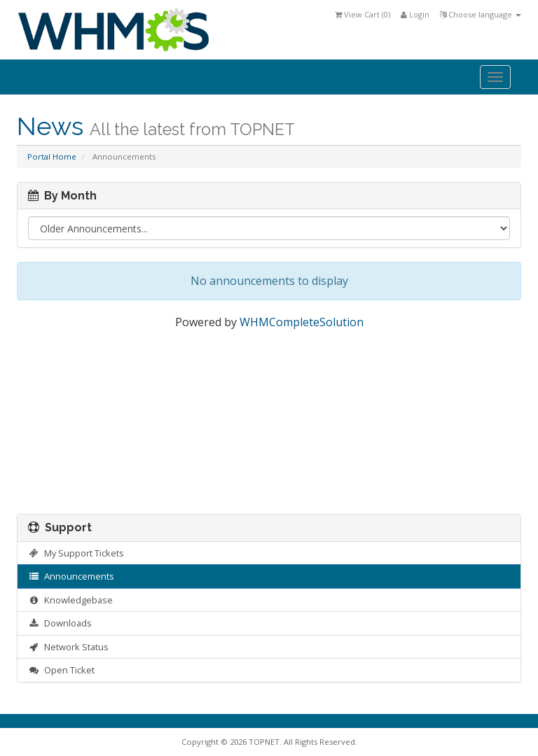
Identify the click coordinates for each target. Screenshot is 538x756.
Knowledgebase (70, 600)
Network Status (68, 647)
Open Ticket (61, 670)
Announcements (71, 576)
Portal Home (52, 156)
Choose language (481, 14)
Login (415, 14)
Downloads (60, 623)
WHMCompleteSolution (302, 322)
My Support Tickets (76, 553)
